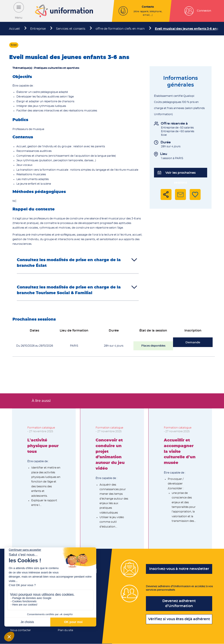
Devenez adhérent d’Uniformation (179, 603)
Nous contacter (21, 630)
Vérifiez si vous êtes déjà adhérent (179, 619)
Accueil (14, 29)
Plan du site (65, 630)
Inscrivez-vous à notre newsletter (179, 569)
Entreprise (38, 29)
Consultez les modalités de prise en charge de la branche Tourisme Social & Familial (69, 290)
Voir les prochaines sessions (177, 174)
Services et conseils (71, 29)
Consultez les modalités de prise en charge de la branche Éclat (69, 263)
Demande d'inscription (193, 344)
